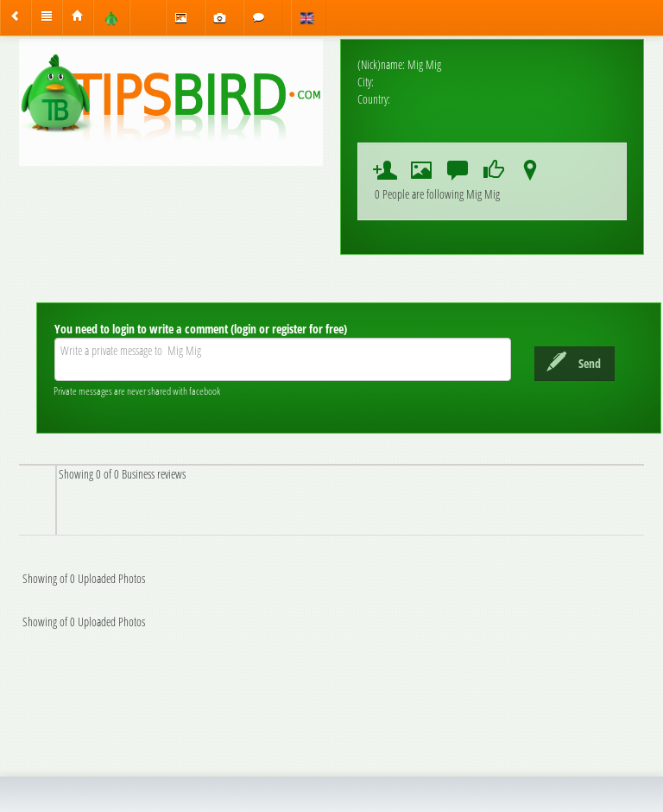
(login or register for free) (289, 329)
